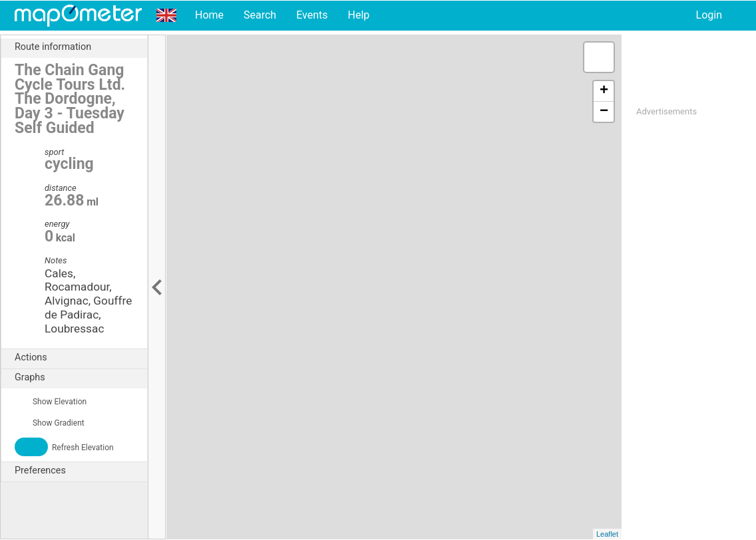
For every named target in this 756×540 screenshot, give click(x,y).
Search (260, 15)
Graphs (81, 378)
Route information (81, 47)
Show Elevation (51, 402)
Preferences (81, 471)
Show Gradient (50, 423)
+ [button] (604, 91)
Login (709, 15)
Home (209, 15)
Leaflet (607, 534)
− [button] (604, 112)
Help (358, 15)
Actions (81, 358)
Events (312, 15)
